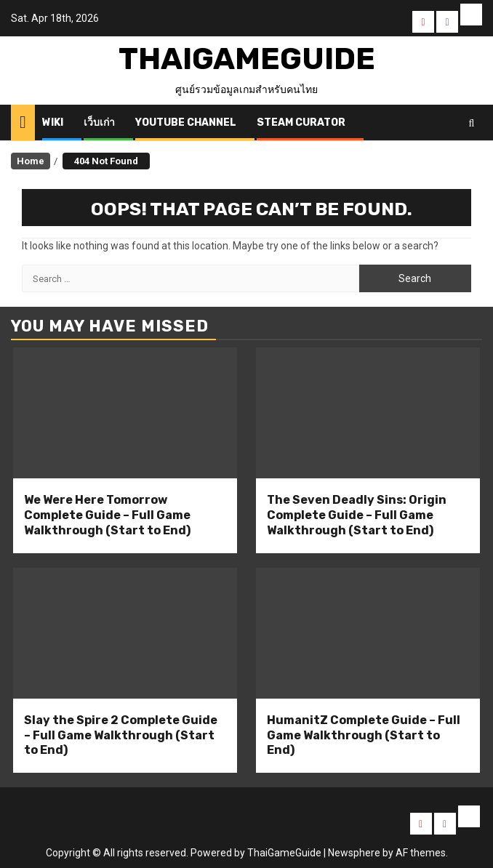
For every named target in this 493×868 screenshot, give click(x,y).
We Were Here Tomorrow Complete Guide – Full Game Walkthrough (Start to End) (107, 515)
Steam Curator (301, 122)
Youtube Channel (186, 122)
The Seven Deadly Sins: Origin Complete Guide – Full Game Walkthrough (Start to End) (357, 515)
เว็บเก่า (99, 122)
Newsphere (354, 853)
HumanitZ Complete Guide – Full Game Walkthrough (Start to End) (364, 735)
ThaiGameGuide (247, 59)
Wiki (53, 122)
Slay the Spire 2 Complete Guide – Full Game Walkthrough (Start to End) (121, 735)
